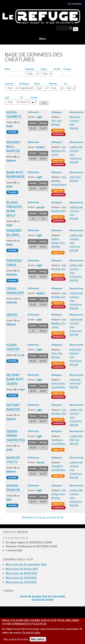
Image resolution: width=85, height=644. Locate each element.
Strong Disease (59, 185)
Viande (53, 84)
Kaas (9, 500)
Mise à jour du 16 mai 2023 (22, 569)
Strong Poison (58, 384)
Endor (10, 126)
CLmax (67, 69)
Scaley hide (75, 380)
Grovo (12, 315)
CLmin (57, 69)
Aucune (40, 207)
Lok (22, 355)
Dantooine (12, 275)
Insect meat (75, 177)
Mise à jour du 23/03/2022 (21, 578)
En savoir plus (31, 634)
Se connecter (75, 4)
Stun (54, 121)
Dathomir (11, 161)
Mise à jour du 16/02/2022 (21, 582)
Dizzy (54, 353)
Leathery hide (76, 147)
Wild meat (74, 440)
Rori (22, 390)
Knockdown (57, 440)
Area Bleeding (58, 387)
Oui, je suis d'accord (16, 641)
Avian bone (75, 247)
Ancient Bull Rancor (13, 147)
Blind (63, 211)
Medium (41, 147)
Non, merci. (38, 640)
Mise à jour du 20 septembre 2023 (26, 564)
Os (65, 84)
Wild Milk (74, 128)
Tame (44, 69)
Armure (9, 84)
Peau (37, 84)
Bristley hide (75, 350)
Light (39, 117)
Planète (30, 69)
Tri (22, 97)
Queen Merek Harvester (16, 436)
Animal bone (76, 159)
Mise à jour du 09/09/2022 (21, 573)
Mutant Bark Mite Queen (15, 380)
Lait (7, 97)
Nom (8, 69)
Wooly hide (75, 117)
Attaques (24, 84)
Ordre (34, 97)
